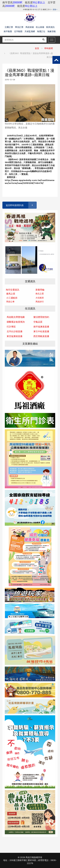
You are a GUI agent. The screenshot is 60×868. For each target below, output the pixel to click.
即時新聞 (49, 48)
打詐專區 (11, 327)
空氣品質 (38, 322)
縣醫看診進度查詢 (16, 322)
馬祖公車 (10, 302)
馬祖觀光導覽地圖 (16, 317)
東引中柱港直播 (41, 331)
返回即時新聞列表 (21, 205)
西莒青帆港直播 (41, 336)
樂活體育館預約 (41, 317)
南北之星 (40, 294)
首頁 (37, 48)
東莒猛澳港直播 (15, 336)
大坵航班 (40, 298)
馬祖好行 (40, 302)
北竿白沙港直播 (15, 331)
